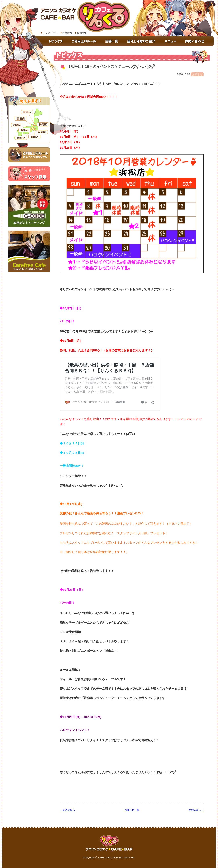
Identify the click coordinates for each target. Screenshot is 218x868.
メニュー (171, 41)
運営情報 (67, 33)
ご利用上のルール (85, 41)
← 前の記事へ (67, 810)
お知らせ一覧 (132, 810)
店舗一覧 (112, 41)
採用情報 (82, 33)
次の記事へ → (196, 810)
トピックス (56, 41)
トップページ (50, 33)
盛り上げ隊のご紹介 (142, 41)
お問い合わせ (197, 41)
